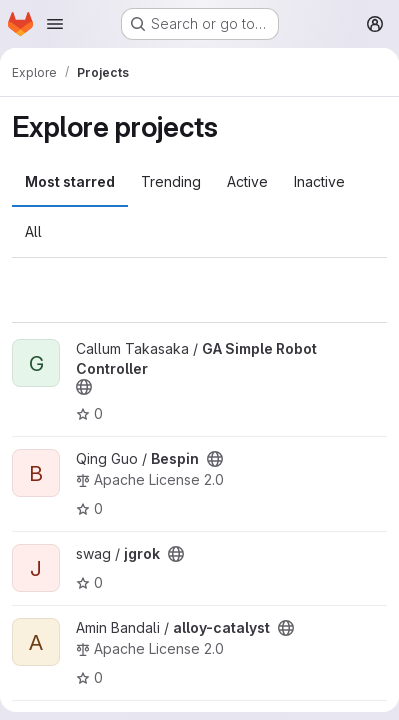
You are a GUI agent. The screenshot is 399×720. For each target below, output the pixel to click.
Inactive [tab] (319, 181)
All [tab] (33, 231)
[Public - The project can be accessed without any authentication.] (84, 387)
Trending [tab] (171, 181)
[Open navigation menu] (55, 24)
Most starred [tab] (70, 181)
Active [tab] (247, 181)
